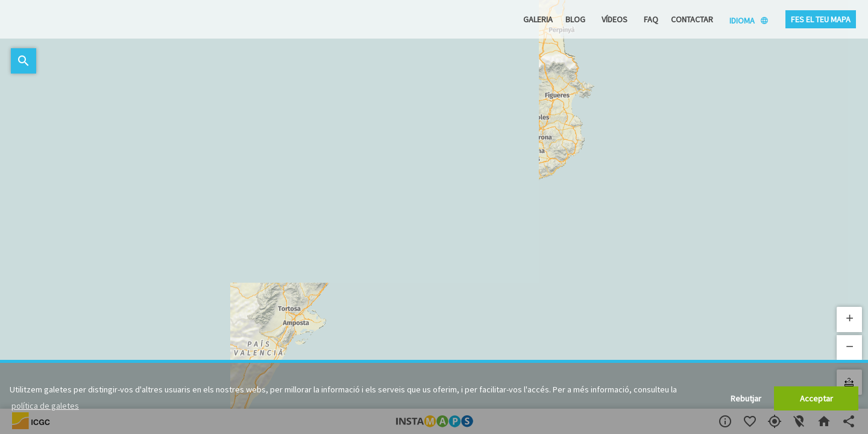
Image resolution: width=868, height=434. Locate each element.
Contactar (692, 19)
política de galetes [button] (45, 406)
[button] (849, 319)
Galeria (538, 19)
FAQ (651, 19)
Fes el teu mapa (821, 19)
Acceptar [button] (816, 398)
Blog (575, 19)
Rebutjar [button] (746, 398)
